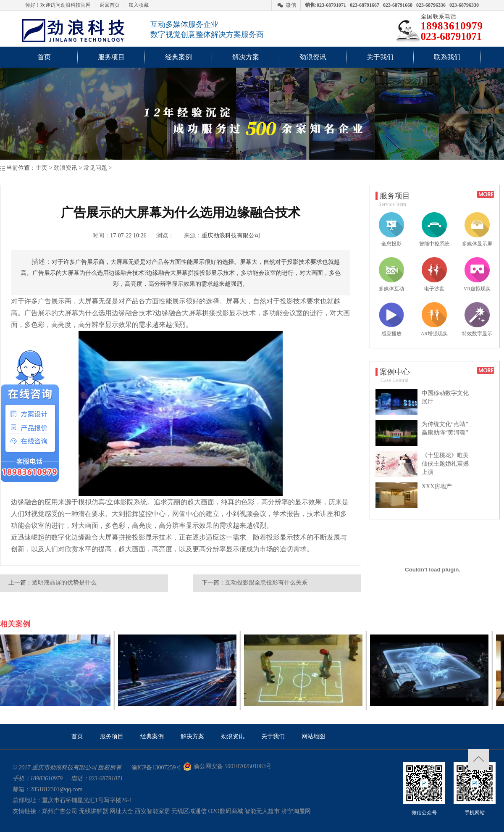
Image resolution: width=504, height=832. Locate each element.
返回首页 (110, 5)
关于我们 (380, 57)
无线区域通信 (189, 811)
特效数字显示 (477, 319)
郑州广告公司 (60, 811)
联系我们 (447, 57)
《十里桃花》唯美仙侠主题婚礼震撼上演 (445, 464)
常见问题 (95, 168)
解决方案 (246, 57)
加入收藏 (139, 5)
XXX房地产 (437, 486)
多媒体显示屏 (477, 229)
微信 (291, 5)
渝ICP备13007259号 (157, 767)
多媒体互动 (391, 274)
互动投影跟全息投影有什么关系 (266, 583)
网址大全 (121, 811)
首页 (44, 57)
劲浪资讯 (313, 57)
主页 (42, 168)
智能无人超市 (262, 811)
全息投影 (391, 229)
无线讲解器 (94, 811)
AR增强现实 (434, 319)
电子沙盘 (434, 274)
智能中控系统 (434, 229)
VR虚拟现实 (477, 274)
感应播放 (391, 319)
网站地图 (313, 736)
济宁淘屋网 (296, 811)
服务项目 (111, 57)
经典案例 (178, 57)
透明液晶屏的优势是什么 (64, 583)
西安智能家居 (152, 811)
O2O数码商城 (226, 811)
